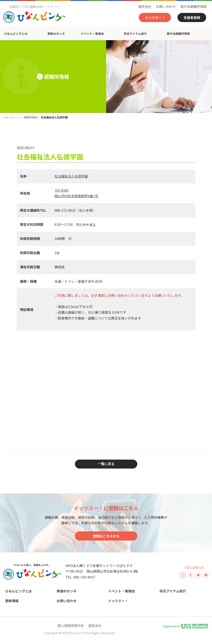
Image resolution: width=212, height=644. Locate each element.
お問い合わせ (166, 6)
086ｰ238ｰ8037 (84, 577)
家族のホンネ (56, 34)
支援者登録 (192, 17)
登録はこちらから (106, 536)
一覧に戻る (106, 464)
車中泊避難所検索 (193, 6)
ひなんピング (11, 117)
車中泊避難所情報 (178, 34)
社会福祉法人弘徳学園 (71, 176)
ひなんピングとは (16, 34)
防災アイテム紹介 (135, 34)
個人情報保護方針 (71, 625)
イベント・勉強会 (92, 34)
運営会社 (145, 6)
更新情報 (12, 601)
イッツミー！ (155, 17)
